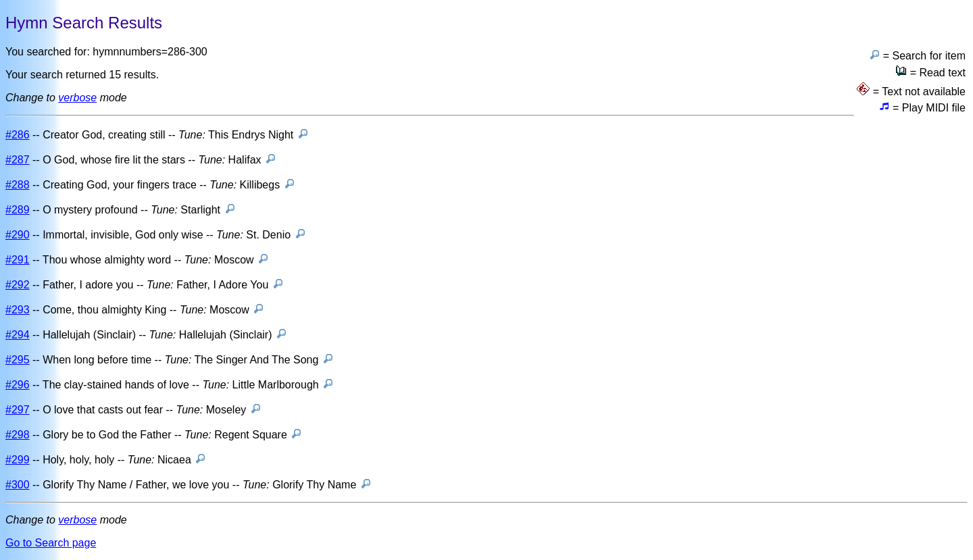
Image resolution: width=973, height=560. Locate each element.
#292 (18, 285)
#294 (18, 335)
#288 (18, 185)
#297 (18, 410)
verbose (77, 98)
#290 (18, 235)
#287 (18, 160)
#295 (18, 360)
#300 (18, 485)
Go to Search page (51, 543)
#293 (18, 310)
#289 (18, 210)
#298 (18, 435)
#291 (18, 260)
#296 (18, 385)
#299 (18, 460)
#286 (18, 135)
